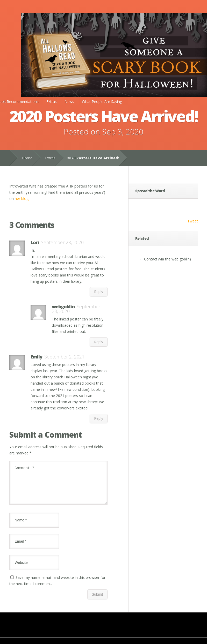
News (69, 102)
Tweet (193, 221)
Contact (151, 259)
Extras (52, 102)
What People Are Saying (102, 102)
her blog (22, 199)
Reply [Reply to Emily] (99, 418)
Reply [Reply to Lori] (99, 292)
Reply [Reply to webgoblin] (99, 342)
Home (27, 158)
